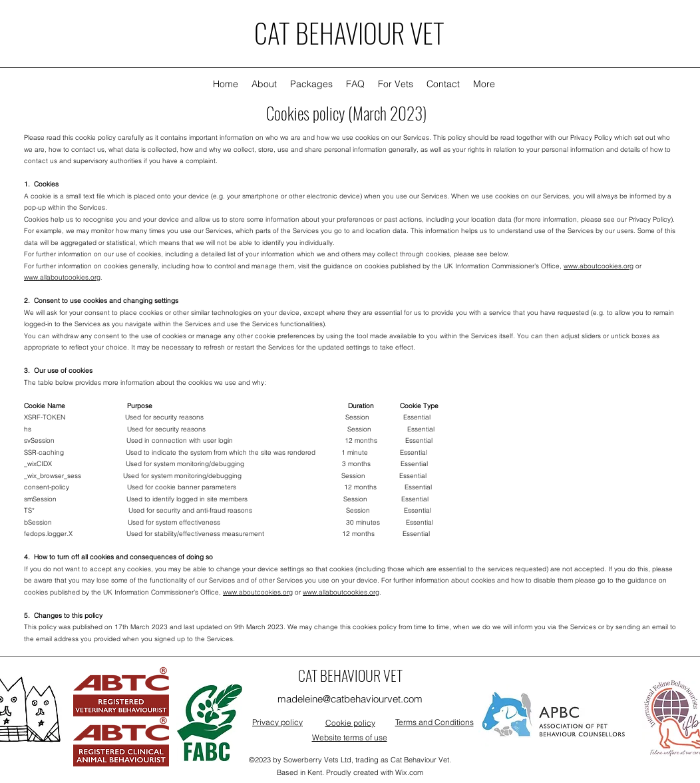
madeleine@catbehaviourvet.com (350, 699)
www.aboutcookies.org (599, 266)
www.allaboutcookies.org (62, 277)
